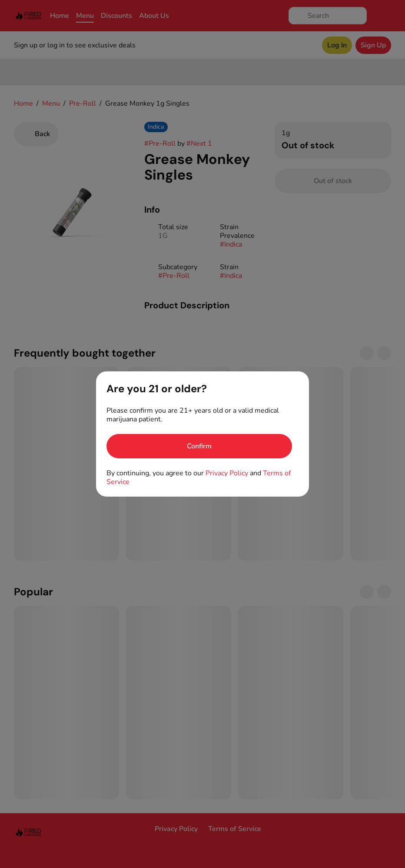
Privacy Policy (227, 473)
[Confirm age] (199, 446)
